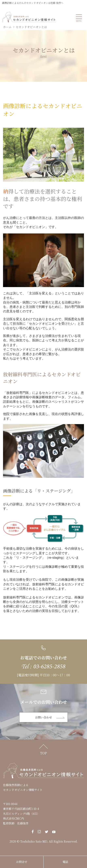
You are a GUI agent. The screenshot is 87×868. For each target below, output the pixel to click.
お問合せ (22, 862)
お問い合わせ (43, 717)
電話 (65, 862)
